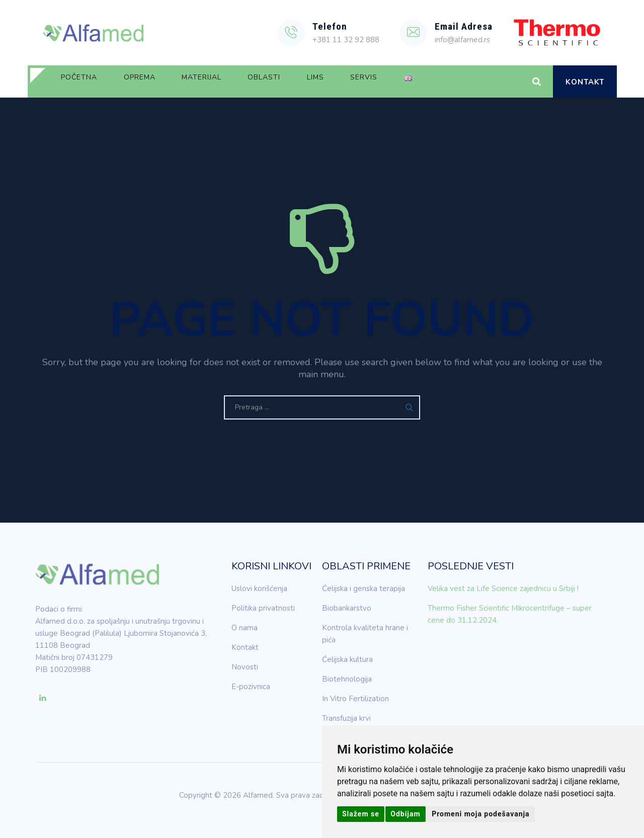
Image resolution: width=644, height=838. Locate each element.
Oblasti (302, 81)
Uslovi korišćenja (259, 589)
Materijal (229, 81)
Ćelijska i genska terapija (364, 589)
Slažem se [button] (361, 814)
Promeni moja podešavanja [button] (480, 814)
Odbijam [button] (405, 814)
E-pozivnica (251, 687)
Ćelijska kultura (347, 659)
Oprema (156, 81)
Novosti (245, 667)
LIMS (364, 81)
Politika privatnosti (263, 608)
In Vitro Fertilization (355, 699)
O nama (245, 628)
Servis (424, 81)
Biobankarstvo (347, 608)
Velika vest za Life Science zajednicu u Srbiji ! (503, 589)
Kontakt (585, 82)
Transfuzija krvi (346, 718)
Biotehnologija (347, 679)
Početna (85, 81)
